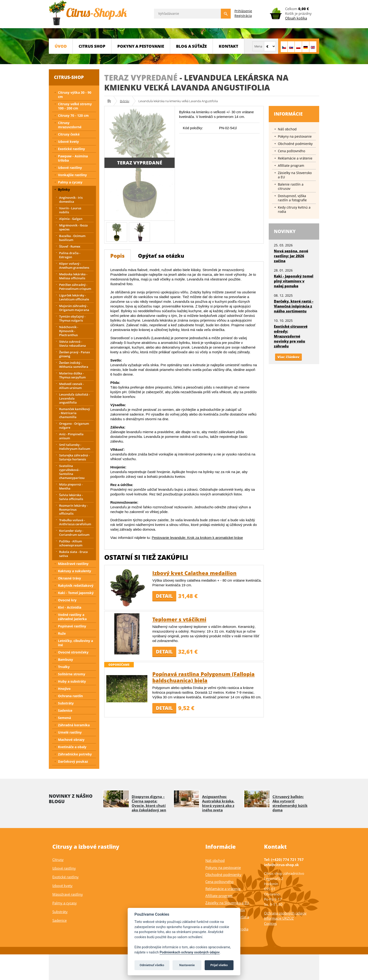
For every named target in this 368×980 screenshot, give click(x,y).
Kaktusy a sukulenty (75, 571)
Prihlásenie (243, 11)
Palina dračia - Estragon (70, 255)
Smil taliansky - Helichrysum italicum (75, 447)
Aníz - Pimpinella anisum (71, 436)
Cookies (270, 923)
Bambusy (65, 659)
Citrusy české (69, 134)
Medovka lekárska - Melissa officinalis (73, 276)
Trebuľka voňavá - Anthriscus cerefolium (75, 522)
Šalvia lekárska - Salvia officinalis (71, 497)
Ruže (62, 633)
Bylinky (125, 101)
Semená (64, 718)
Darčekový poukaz (73, 761)
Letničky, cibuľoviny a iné (75, 643)
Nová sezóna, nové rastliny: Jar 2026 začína (291, 256)
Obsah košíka (296, 18)
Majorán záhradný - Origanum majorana (74, 308)
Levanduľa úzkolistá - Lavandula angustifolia (75, 398)
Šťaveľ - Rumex (70, 246)
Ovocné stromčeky (73, 652)
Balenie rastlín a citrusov (291, 186)
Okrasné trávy (69, 578)
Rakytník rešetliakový (76, 585)
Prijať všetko (219, 965)
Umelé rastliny (70, 732)
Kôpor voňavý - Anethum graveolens (74, 266)
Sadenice (65, 710)
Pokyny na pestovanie (295, 136)
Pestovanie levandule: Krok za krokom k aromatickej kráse (197, 538)
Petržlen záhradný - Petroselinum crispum (75, 287)
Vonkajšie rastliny (72, 175)
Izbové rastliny (70, 168)
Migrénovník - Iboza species (73, 227)
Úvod (61, 46)
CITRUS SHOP (92, 46)
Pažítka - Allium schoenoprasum (71, 543)
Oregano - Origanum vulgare (74, 426)
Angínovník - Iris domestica (71, 200)
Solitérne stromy (72, 674)
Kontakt (228, 46)
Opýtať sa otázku (161, 256)
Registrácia (243, 16)
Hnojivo (64, 689)
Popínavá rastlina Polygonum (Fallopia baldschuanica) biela (203, 677)
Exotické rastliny (71, 149)
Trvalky (64, 667)
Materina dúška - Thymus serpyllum (72, 375)
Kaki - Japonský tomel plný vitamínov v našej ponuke (294, 281)
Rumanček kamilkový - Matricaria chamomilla (75, 413)
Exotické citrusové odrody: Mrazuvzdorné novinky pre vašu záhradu (291, 336)
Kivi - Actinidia (70, 607)
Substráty (66, 703)
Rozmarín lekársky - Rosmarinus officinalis (73, 509)
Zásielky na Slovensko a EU (295, 175)
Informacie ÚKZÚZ (279, 918)
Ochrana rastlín (70, 696)
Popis (117, 256)
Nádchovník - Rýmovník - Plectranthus (69, 331)
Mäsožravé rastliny (73, 564)
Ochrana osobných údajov (285, 913)
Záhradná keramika (74, 725)
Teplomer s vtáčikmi (179, 619)
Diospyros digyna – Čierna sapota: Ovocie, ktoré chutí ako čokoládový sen (149, 803)
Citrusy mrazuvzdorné (70, 125)
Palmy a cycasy (70, 182)
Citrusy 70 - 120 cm (73, 115)
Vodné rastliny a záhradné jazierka (72, 617)
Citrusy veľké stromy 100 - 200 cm (75, 106)
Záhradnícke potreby (75, 754)
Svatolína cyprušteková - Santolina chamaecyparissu (72, 472)
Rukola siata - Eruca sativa (73, 554)
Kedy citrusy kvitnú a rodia (294, 209)
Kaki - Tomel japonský (76, 593)
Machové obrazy (71, 740)
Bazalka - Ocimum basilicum (72, 238)
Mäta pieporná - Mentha (71, 486)
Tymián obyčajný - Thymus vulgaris (72, 318)
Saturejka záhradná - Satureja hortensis (74, 457)
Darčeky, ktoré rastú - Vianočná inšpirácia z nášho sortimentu (294, 306)
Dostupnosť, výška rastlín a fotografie (292, 198)
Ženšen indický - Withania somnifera (74, 365)
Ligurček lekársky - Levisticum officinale (74, 297)
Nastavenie (187, 965)
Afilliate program (291, 165)
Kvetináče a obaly (72, 747)
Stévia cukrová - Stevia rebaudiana (73, 344)
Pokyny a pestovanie (141, 46)
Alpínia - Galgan (71, 219)
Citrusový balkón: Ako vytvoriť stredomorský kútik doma (290, 803)
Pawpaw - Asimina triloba (73, 158)
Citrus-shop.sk (111, 101)
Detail (164, 596)
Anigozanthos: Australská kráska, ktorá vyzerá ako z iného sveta (218, 803)
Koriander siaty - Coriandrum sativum (74, 533)
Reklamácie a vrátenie (295, 158)
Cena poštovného (291, 151)
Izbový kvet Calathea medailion (194, 573)
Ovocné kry (67, 600)
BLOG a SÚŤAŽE (191, 46)
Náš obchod (287, 129)
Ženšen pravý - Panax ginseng (75, 354)
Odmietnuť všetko (152, 965)
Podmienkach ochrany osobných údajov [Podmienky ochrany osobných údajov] (190, 952)
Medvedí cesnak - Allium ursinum (71, 386)
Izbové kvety (68, 142)
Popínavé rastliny (72, 626)
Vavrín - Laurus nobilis (70, 210)
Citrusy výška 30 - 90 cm (75, 95)
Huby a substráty (72, 681)
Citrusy (58, 859)
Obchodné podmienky (295, 144)
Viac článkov (288, 357)
